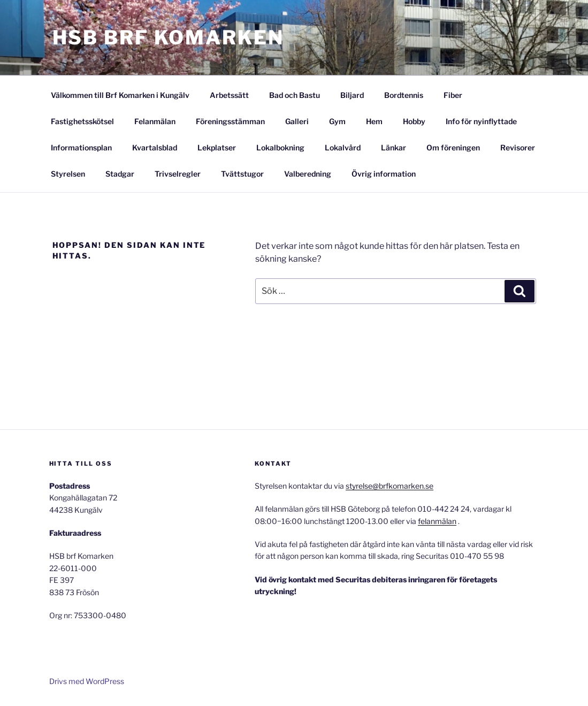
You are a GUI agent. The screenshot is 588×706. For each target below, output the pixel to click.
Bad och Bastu (295, 95)
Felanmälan (155, 121)
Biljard (352, 95)
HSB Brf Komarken (168, 37)
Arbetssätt (229, 95)
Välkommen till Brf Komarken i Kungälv (120, 95)
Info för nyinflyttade (481, 121)
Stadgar (120, 174)
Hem (374, 121)
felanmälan (437, 521)
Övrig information (384, 174)
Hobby (414, 121)
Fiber (453, 95)
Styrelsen (68, 174)
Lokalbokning (280, 147)
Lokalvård (343, 147)
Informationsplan (81, 147)
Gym (337, 121)
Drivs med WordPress (87, 681)
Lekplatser (217, 147)
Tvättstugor (242, 174)
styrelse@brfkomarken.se (390, 486)
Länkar (394, 147)
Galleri (297, 121)
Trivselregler (178, 174)
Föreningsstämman (230, 121)
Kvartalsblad (155, 147)
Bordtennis (404, 95)
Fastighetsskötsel (82, 121)
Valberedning (308, 174)
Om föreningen (453, 147)
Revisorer (518, 147)
